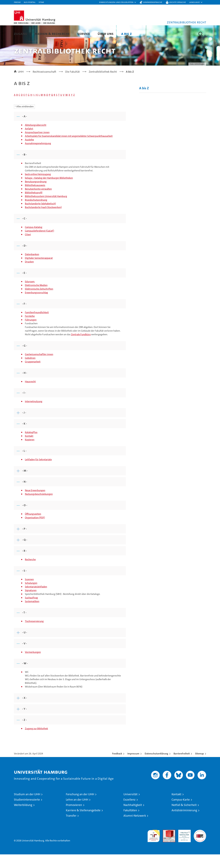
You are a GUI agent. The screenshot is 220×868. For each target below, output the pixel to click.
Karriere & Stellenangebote (83, 824)
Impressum (133, 767)
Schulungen (31, 597)
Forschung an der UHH (80, 808)
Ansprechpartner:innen (37, 146)
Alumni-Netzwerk (135, 829)
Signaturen (31, 604)
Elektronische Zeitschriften (39, 302)
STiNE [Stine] (41, 2)
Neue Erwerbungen (35, 504)
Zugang (21, 34)
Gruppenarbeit (33, 375)
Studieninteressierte (27, 813)
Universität (130, 808)
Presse (17, 2)
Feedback (117, 767)
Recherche (30, 573)
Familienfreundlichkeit (37, 326)
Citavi (28, 248)
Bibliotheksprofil (34, 206)
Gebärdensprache (153, 2)
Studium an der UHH (27, 808)
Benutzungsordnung (36, 195)
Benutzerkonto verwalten (38, 202)
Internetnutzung (34, 415)
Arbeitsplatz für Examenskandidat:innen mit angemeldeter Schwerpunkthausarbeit (69, 150)
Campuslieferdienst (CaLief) (39, 244)
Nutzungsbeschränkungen (39, 508)
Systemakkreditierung (200, 845)
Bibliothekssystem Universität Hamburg (46, 210)
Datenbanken (32, 268)
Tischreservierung (34, 635)
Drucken (29, 275)
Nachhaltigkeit (133, 819)
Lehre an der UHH (77, 813)
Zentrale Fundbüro (81, 348)
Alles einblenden (25, 120)
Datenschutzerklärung (156, 767)
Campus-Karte (181, 813)
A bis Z (127, 34)
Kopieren (30, 453)
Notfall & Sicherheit (184, 819)
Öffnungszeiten (33, 527)
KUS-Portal (30, 2)
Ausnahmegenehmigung (38, 157)
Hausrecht (30, 395)
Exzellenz (129, 813)
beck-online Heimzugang (38, 188)
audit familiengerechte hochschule (154, 848)
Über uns (106, 34)
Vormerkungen (33, 666)
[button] (118, 2)
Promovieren (74, 819)
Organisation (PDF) (35, 531)
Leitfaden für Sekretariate (38, 473)
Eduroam (30, 295)
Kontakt (29, 450)
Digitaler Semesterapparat (39, 272)
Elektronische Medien (36, 299)
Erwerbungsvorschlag (36, 306)
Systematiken (32, 615)
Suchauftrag (31, 611)
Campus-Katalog (34, 241)
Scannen (29, 593)
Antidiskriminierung (184, 824)
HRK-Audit (184, 845)
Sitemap (199, 767)
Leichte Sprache (177, 2)
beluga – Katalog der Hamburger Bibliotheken (49, 191)
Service (84, 34)
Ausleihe (29, 153)
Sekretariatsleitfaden (36, 600)
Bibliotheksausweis (35, 199)
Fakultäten (130, 824)
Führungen (31, 333)
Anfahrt (29, 142)
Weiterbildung (23, 819)
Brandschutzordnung (36, 213)
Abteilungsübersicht (36, 139)
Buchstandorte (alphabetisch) (40, 217)
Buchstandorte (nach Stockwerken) (43, 221)
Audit (166, 845)
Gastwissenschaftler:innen (39, 368)
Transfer (71, 829)
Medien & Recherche (52, 34)
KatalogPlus (31, 446)
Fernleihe (30, 330)
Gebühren (30, 372)
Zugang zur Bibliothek (36, 742)
